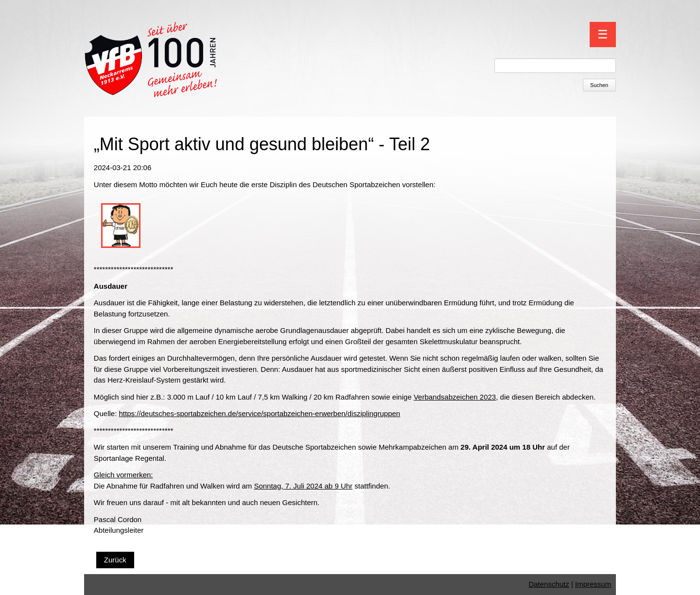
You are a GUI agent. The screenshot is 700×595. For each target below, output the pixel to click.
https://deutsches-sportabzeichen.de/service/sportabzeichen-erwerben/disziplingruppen (260, 413)
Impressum (593, 584)
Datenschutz (549, 584)
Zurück (115, 560)
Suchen (599, 85)
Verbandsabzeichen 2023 (455, 397)
